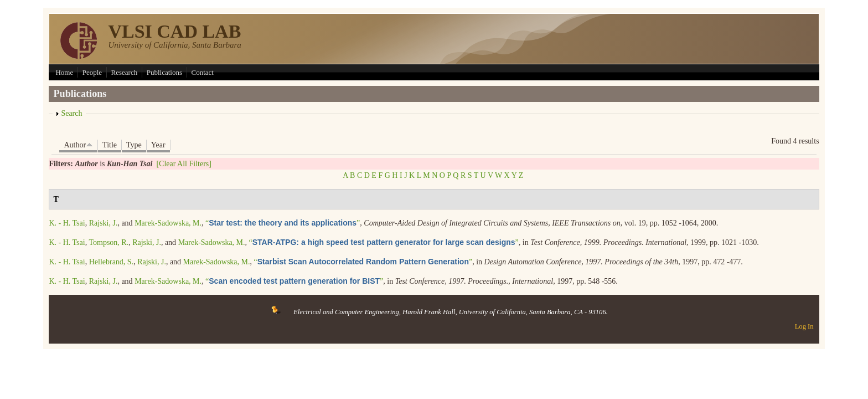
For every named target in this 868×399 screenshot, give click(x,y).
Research (125, 72)
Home (64, 72)
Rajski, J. (104, 223)
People (92, 72)
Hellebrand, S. (111, 262)
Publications (164, 72)
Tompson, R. (108, 242)
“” (283, 223)
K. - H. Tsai (67, 223)
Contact (203, 72)
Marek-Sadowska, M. (168, 223)
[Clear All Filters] (184, 164)
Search (71, 113)
